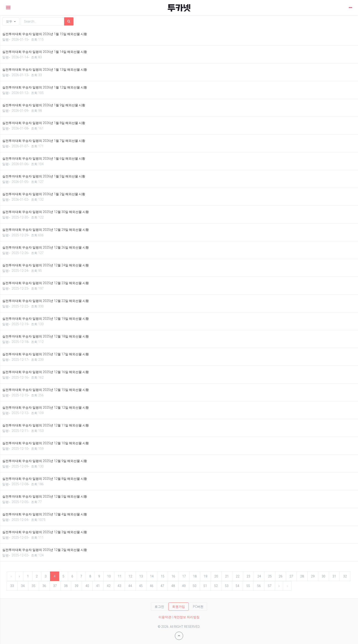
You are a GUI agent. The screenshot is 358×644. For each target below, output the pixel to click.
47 (162, 586)
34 (23, 586)
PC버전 (198, 607)
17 (184, 576)
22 (238, 576)
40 (87, 586)
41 (98, 586)
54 (237, 586)
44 (130, 586)
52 (216, 586)
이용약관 (165, 617)
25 (270, 576)
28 (302, 576)
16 (173, 576)
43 (119, 586)
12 (130, 576)
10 (109, 576)
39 (76, 586)
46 (152, 586)
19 (205, 576)
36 (44, 586)
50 (195, 586)
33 (12, 586)
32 (345, 576)
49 (184, 586)
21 (227, 576)
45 (141, 586)
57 (270, 586)
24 (259, 576)
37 (55, 586)
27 (291, 576)
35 (34, 586)
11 (120, 576)
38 (66, 586)
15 (163, 576)
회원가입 (179, 607)
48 (173, 586)
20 (216, 576)
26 (281, 576)
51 (205, 586)
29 (313, 576)
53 (227, 586)
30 (324, 576)
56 (259, 586)
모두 (11, 21)
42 (109, 586)
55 (248, 586)
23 (248, 576)
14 (152, 576)
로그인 (159, 607)
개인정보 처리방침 (186, 617)
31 (334, 576)
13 (141, 576)
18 (195, 576)
